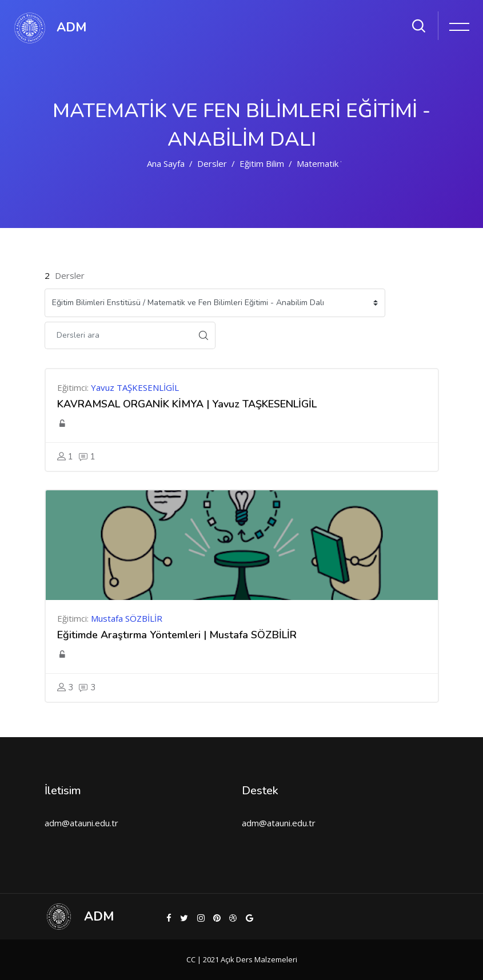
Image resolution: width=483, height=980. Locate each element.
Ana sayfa (166, 163)
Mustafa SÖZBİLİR (127, 618)
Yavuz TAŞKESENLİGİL (135, 387)
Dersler (212, 163)
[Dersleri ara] (118, 335)
